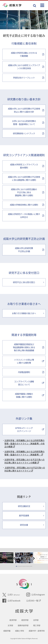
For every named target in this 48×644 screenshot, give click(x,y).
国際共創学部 (23, 625)
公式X (11, 595)
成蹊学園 (7, 631)
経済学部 (13, 620)
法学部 (36, 620)
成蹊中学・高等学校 (37, 631)
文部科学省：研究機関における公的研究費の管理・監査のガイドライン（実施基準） (24, 453)
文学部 (10, 625)
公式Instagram (35, 595)
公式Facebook (11, 601)
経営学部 (25, 620)
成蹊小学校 (20, 631)
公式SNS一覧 (33, 601)
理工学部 (37, 625)
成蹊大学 (24, 611)
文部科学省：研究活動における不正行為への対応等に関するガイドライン (25, 469)
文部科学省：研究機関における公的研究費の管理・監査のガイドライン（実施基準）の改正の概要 (24, 443)
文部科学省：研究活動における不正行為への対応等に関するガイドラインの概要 (24, 461)
